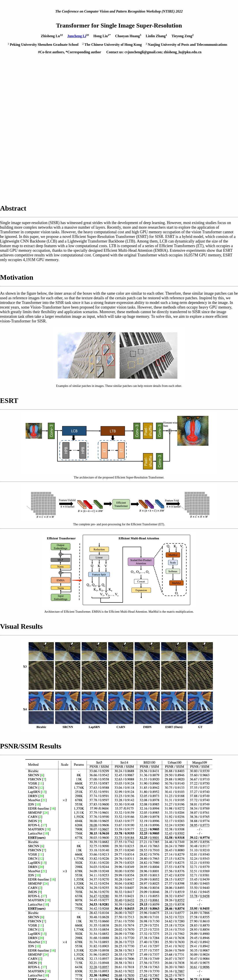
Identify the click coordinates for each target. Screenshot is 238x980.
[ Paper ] (33, 884)
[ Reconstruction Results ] (47, 900)
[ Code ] (33, 895)
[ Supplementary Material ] (48, 889)
